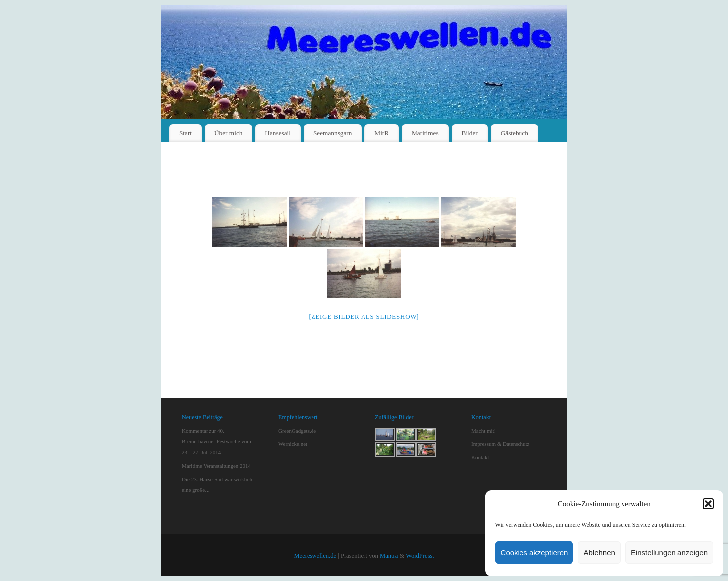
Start (185, 133)
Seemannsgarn (333, 133)
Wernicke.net (293, 444)
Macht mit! (484, 431)
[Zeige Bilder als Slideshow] (364, 316)
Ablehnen (599, 553)
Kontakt (480, 457)
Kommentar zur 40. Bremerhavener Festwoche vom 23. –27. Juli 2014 (216, 441)
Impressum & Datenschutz (500, 444)
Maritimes (425, 133)
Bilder (470, 133)
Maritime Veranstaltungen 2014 (216, 466)
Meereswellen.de (315, 556)
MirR (382, 133)
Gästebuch (515, 133)
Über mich (229, 133)
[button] (708, 504)
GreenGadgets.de (297, 431)
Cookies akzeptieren (534, 553)
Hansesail (278, 133)
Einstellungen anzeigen (669, 553)
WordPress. (420, 556)
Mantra (389, 556)
